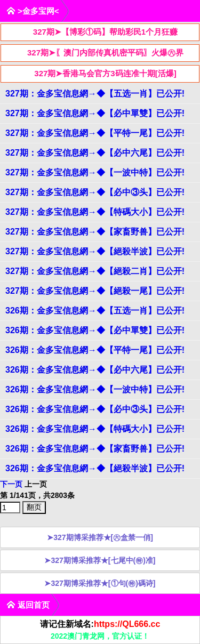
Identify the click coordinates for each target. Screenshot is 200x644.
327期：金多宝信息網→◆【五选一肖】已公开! (95, 94)
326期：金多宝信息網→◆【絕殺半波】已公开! (95, 468)
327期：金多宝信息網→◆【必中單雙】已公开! (95, 113)
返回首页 (28, 605)
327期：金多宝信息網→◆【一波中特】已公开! (95, 172)
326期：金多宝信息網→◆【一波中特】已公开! (95, 389)
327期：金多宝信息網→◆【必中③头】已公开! (95, 192)
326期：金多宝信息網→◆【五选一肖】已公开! (95, 311)
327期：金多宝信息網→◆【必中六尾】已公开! (95, 153)
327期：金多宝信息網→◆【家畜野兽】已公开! (95, 232)
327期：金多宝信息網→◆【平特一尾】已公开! (95, 133)
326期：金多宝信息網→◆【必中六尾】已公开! (95, 370)
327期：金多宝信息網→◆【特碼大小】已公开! (95, 212)
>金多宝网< (33, 11)
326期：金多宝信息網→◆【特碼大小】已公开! (95, 429)
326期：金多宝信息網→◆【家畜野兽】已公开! (95, 449)
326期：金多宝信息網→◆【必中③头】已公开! (95, 409)
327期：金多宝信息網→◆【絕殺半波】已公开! (95, 251)
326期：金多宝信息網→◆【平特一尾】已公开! (95, 350)
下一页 (11, 484)
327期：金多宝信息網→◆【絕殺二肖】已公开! (95, 271)
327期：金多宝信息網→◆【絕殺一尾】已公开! (95, 291)
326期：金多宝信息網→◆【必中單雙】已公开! (95, 330)
